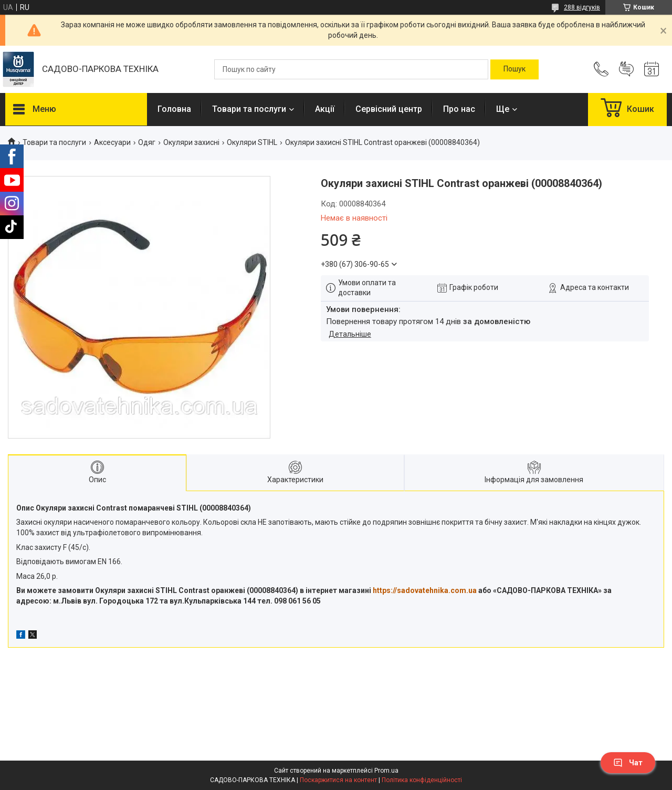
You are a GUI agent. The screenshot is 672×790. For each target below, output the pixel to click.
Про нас (459, 109)
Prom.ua (386, 771)
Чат (628, 763)
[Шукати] (514, 69)
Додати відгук (626, 69)
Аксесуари (112, 142)
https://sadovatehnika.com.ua (425, 590)
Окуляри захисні (191, 142)
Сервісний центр (389, 109)
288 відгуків (582, 7)
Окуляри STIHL (252, 142)
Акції (325, 109)
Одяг (147, 142)
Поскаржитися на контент (338, 780)
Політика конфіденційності (422, 780)
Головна (174, 109)
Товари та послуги (249, 109)
